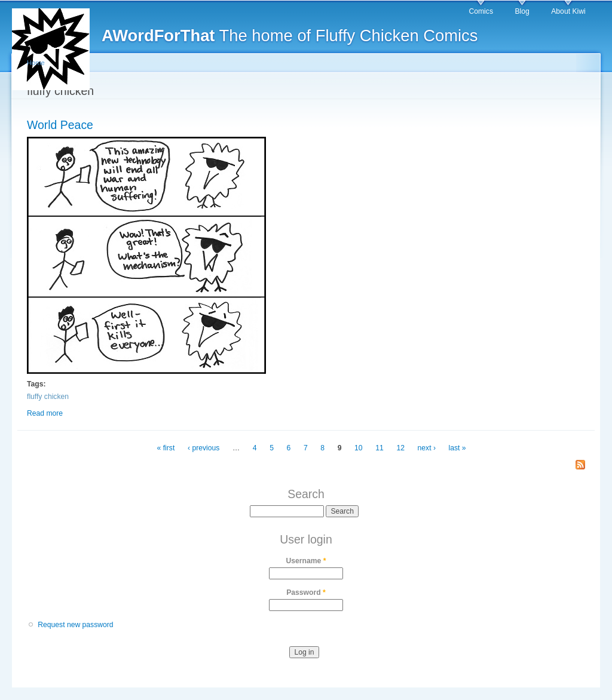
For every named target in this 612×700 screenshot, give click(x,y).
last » (458, 448)
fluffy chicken (48, 397)
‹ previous (204, 448)
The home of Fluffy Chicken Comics (290, 36)
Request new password (75, 625)
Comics (481, 11)
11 (380, 448)
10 (359, 448)
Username (306, 561)
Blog (522, 11)
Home (36, 63)
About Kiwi (568, 11)
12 (400, 448)
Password (306, 592)
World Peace (60, 125)
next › (427, 448)
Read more (45, 413)
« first (166, 448)
